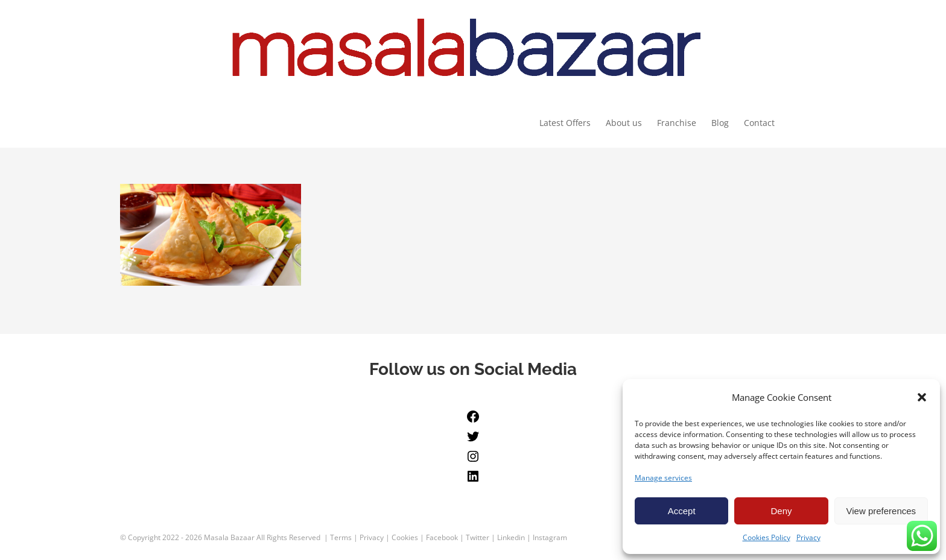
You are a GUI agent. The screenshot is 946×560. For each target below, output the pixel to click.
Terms (341, 538)
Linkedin (511, 538)
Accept (682, 511)
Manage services (663, 478)
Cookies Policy (767, 537)
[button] (922, 397)
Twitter (478, 538)
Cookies (405, 538)
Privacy (808, 537)
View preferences (881, 511)
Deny (781, 511)
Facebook (442, 538)
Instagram (550, 538)
